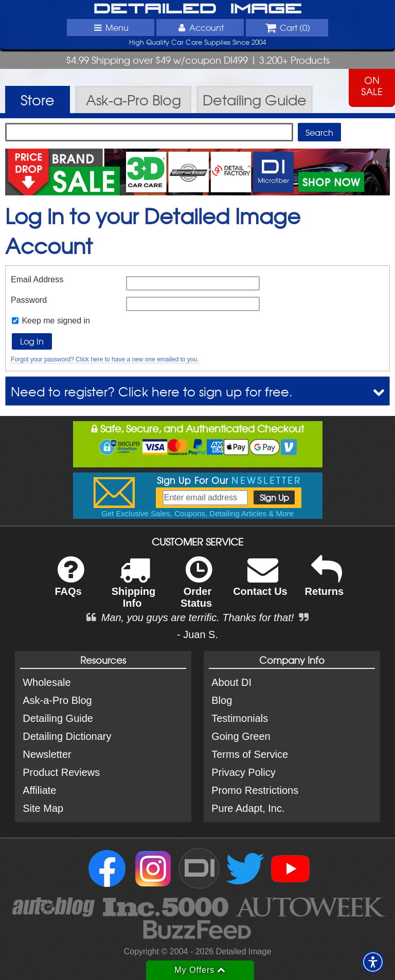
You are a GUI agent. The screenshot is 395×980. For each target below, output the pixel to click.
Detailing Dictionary (67, 736)
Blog (222, 700)
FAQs (69, 583)
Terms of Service (250, 754)
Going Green (241, 736)
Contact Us (260, 583)
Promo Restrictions (255, 790)
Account (200, 27)
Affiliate (39, 790)
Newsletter (47, 754)
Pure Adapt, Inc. (248, 808)
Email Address (37, 279)
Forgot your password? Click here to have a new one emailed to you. (105, 359)
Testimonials (240, 718)
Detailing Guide (58, 718)
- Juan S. (197, 634)
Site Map (43, 808)
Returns (325, 583)
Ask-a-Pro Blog (57, 700)
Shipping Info (134, 589)
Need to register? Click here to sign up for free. (152, 391)
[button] (373, 962)
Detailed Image (198, 9)
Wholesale (47, 682)
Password (29, 300)
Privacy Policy (243, 772)
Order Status (196, 589)
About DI (231, 682)
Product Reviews (61, 772)
